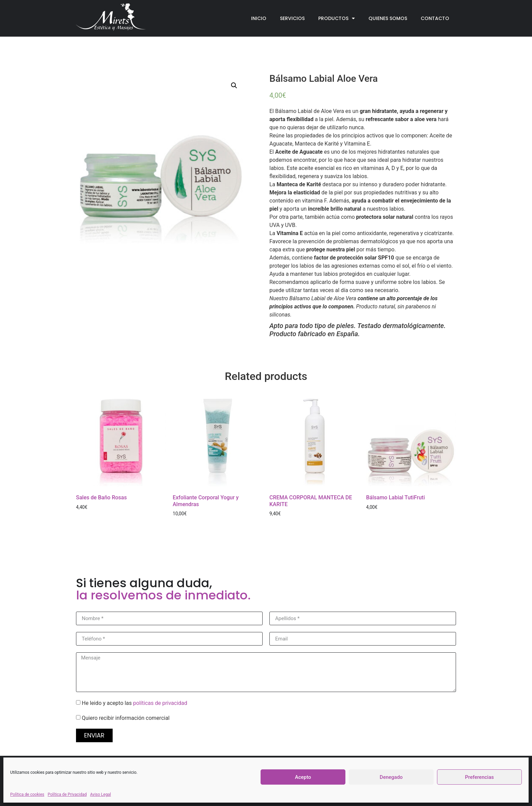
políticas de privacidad (160, 703)
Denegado (391, 777)
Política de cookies (27, 794)
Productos (337, 18)
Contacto (435, 18)
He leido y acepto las (135, 703)
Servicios (292, 18)
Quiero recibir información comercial (126, 718)
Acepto (303, 777)
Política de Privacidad (67, 794)
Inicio (259, 18)
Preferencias (480, 777)
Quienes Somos (388, 18)
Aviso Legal (101, 794)
